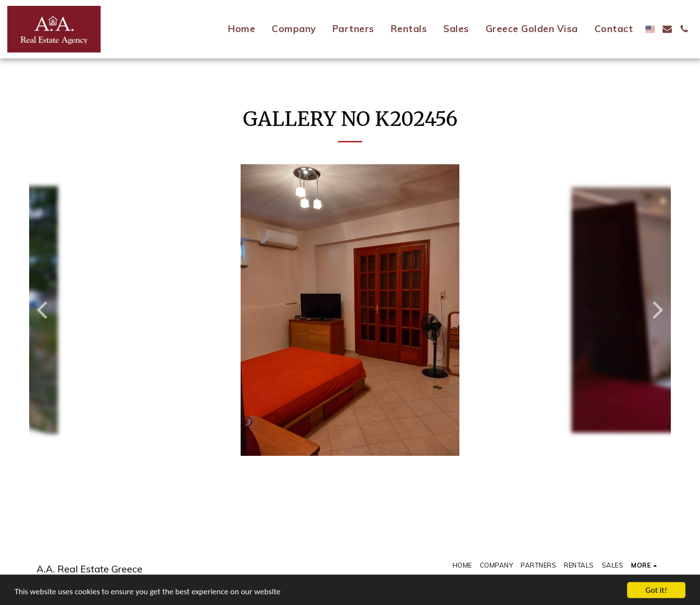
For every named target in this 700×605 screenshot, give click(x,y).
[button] (667, 29)
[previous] (44, 310)
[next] (656, 310)
